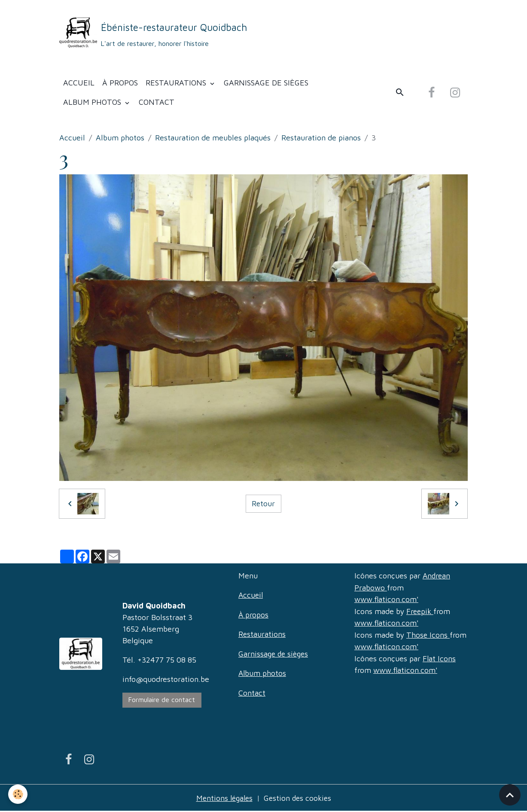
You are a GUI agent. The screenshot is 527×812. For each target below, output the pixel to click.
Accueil (79, 84)
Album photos (93, 104)
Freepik (420, 612)
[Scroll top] (510, 795)
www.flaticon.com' (387, 601)
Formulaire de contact (162, 701)
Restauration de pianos (321, 139)
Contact (157, 104)
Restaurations (177, 84)
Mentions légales (223, 798)
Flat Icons (439, 658)
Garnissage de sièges (266, 84)
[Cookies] (18, 794)
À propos (120, 84)
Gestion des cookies (299, 798)
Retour (263, 505)
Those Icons (428, 635)
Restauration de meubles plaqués (213, 139)
